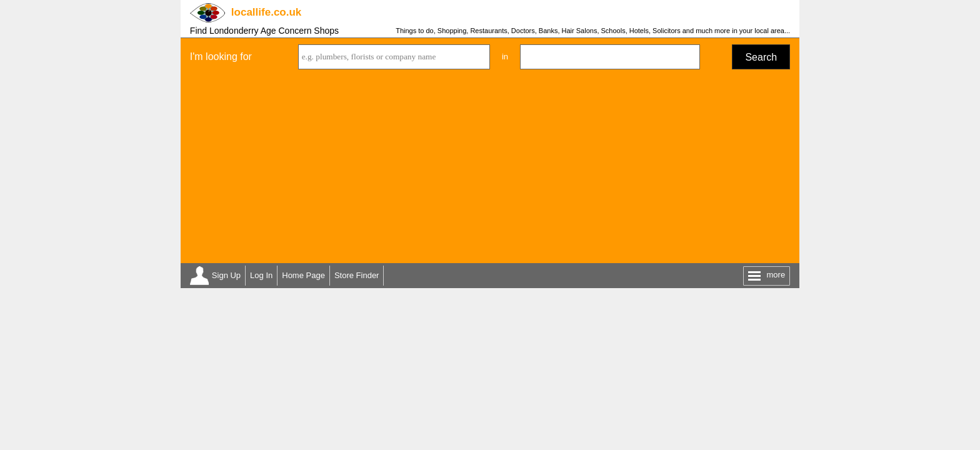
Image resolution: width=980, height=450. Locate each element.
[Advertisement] (490, 169)
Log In (261, 275)
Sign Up (226, 275)
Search (761, 57)
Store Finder (357, 275)
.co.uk (266, 12)
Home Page (303, 275)
